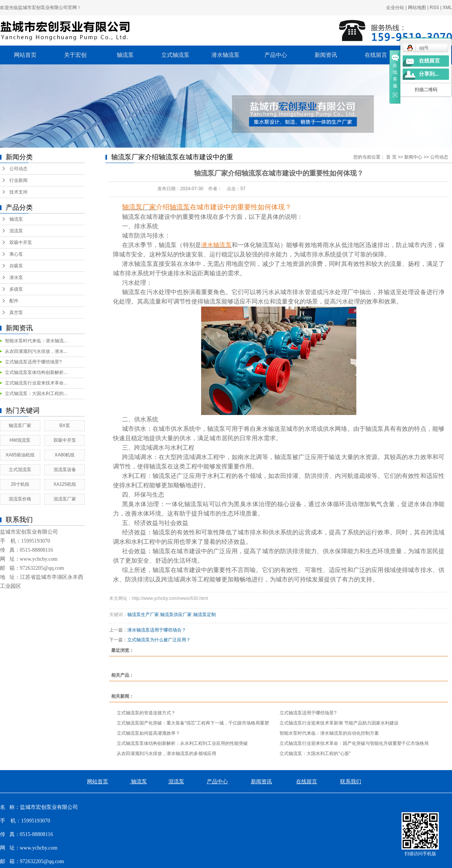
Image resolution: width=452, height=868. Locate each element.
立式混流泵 (20, 470)
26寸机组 (20, 484)
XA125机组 (65, 484)
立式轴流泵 (175, 55)
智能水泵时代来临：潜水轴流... (36, 341)
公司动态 (18, 169)
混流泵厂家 (65, 499)
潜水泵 (16, 278)
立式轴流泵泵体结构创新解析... (36, 372)
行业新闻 (18, 180)
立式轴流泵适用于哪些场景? (33, 362)
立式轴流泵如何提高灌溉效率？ (148, 733)
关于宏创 (75, 55)
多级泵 (16, 289)
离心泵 (16, 254)
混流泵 (16, 231)
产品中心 (276, 55)
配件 (14, 301)
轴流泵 (125, 55)
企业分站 (395, 8)
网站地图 (417, 8)
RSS (434, 8)
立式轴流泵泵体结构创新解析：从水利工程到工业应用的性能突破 (182, 743)
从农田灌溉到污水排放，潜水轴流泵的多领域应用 (166, 754)
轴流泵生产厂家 (143, 615)
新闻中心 (413, 157)
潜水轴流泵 (225, 55)
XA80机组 (65, 455)
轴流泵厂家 (20, 426)
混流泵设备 (65, 470)
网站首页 (25, 55)
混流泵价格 (20, 499)
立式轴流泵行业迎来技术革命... (36, 383)
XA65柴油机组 (20, 455)
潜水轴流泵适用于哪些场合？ (157, 630)
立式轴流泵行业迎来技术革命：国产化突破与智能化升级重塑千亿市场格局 (354, 743)
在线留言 (376, 55)
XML (447, 8)
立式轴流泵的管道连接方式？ (146, 713)
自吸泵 (16, 266)
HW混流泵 (20, 440)
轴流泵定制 (205, 615)
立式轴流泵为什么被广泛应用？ (159, 640)
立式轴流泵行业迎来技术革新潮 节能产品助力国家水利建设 (339, 723)
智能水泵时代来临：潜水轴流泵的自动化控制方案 (329, 733)
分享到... (429, 74)
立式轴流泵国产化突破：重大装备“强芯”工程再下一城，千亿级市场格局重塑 (193, 723)
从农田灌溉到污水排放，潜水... (36, 351)
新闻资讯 (326, 55)
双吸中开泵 (21, 243)
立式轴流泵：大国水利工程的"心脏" (315, 754)
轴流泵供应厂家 (176, 615)
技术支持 (18, 192)
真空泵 (16, 313)
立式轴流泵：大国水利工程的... (36, 394)
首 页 (391, 157)
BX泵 (65, 426)
